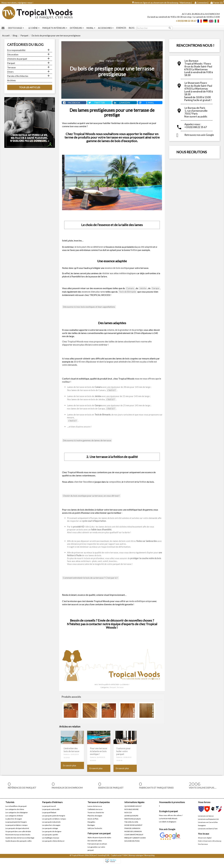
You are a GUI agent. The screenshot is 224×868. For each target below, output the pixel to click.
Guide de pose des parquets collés (19, 844)
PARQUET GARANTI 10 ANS (135, 841)
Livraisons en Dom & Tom (208, 832)
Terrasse (11, 69)
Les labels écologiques (168, 825)
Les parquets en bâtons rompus (54, 822)
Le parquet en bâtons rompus (17, 828)
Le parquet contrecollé (51, 813)
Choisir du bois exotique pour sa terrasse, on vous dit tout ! (91, 499)
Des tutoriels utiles (95, 844)
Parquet (11, 65)
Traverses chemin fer (96, 816)
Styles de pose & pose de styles (99, 841)
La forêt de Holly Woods (168, 822)
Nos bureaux (203, 847)
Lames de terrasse (95, 809)
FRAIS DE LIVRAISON (132, 832)
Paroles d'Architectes (18, 78)
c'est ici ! (112, 393)
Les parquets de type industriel (17, 832)
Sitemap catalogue (136, 859)
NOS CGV (128, 816)
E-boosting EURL (103, 859)
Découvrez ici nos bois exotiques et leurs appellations (89, 310)
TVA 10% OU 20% (131, 825)
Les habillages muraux (51, 841)
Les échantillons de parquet (16, 809)
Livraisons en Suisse (206, 819)
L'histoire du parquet (17, 61)
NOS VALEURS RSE (131, 813)
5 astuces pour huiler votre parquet (123, 754)
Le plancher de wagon (14, 822)
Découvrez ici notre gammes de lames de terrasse (87, 444)
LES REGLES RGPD (131, 819)
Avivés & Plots (93, 822)
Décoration (13, 56)
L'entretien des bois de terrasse (71, 753)
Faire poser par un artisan (97, 847)
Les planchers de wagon (51, 828)
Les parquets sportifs (50, 838)
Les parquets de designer (52, 835)
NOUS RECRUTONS (192, 154)
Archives (11, 82)
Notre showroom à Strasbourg (210, 844)
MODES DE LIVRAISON (133, 835)
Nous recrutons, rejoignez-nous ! (17, 3)
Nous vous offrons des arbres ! (171, 819)
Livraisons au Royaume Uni (208, 822)
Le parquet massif (49, 809)
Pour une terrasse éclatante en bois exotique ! (99, 754)
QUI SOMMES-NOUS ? (133, 809)
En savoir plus (70, 769)
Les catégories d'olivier (14, 819)
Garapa (155, 291)
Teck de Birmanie (127, 295)
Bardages (91, 828)
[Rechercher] (154, 30)
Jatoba (143, 291)
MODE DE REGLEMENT (133, 828)
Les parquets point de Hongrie (54, 819)
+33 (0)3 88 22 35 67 (186, 22)
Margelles (91, 825)
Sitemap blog (149, 859)
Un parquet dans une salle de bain (18, 835)
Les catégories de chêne (15, 813)
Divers (10, 74)
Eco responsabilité (16, 52)
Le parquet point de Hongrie (16, 825)
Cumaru (130, 291)
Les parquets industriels (51, 825)
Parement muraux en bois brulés (18, 838)
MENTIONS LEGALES (132, 822)
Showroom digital (205, 841)
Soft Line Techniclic (95, 832)
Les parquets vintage (50, 832)
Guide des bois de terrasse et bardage (20, 841)
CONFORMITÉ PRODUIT (134, 838)
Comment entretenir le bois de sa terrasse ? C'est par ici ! (91, 581)
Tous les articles (30, 89)
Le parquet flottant (49, 816)
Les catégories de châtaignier (17, 816)
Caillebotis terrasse (95, 813)
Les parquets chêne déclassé (53, 844)
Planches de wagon (95, 819)
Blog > (103, 63)
